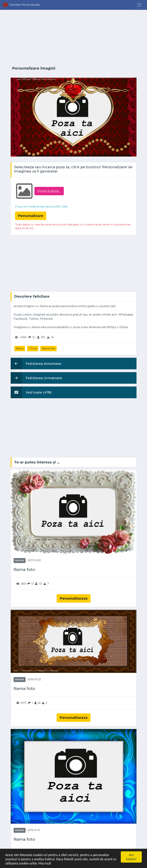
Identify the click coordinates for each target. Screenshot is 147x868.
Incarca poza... (49, 191)
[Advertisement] (74, 38)
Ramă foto (49, 348)
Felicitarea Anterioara (36, 364)
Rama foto (24, 570)
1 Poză (33, 348)
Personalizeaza (74, 598)
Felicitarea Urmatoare (36, 378)
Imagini (20, 560)
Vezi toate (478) (31, 392)
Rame (20, 348)
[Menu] (139, 5)
